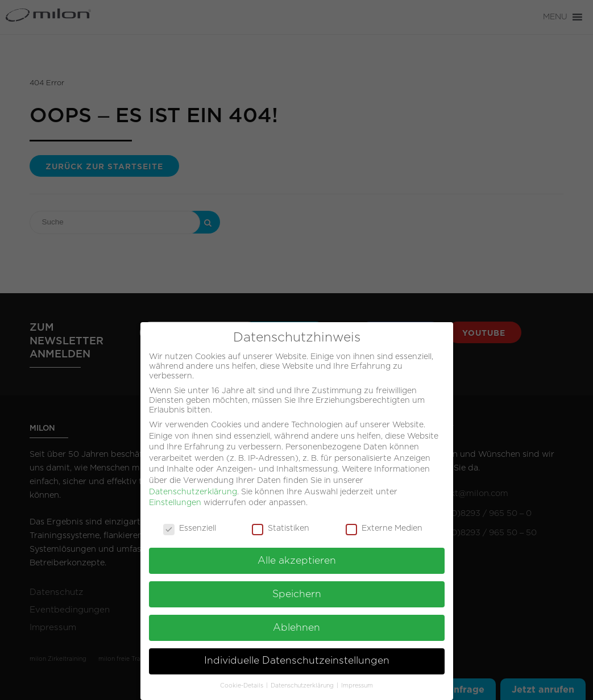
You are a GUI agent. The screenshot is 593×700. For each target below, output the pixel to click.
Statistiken (281, 522)
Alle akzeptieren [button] (297, 555)
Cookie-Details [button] (242, 680)
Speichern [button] (297, 588)
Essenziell (190, 522)
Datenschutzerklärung (193, 486)
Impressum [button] (357, 680)
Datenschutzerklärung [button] (303, 680)
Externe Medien (384, 522)
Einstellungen (175, 497)
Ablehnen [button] (296, 621)
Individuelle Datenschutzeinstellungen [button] (297, 655)
